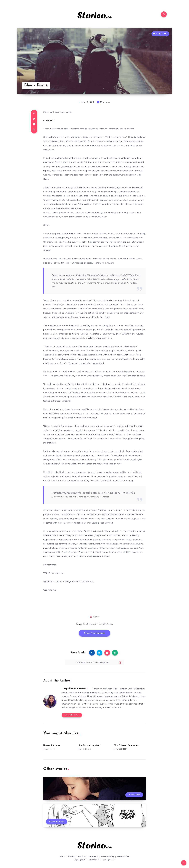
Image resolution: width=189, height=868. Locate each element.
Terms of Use (123, 857)
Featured (91, 624)
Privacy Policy (108, 857)
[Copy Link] (94, 662)
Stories (72, 857)
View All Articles (72, 715)
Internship (93, 857)
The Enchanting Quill (89, 745)
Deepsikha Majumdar (74, 689)
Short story (108, 624)
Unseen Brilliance (52, 745)
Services (82, 857)
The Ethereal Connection (127, 745)
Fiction (96, 617)
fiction (99, 624)
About (62, 857)
